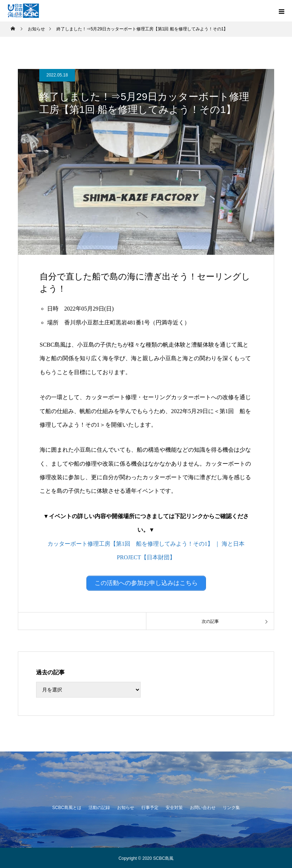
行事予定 (150, 807)
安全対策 (174, 807)
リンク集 (231, 807)
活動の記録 (99, 807)
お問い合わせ (203, 807)
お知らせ (126, 807)
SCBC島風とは (67, 807)
